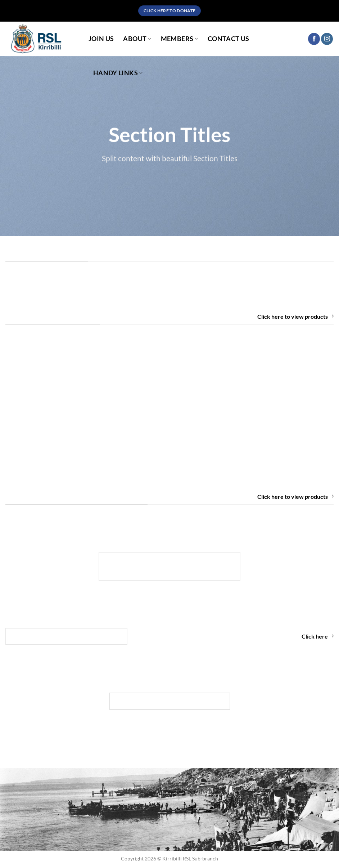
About (137, 39)
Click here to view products (295, 316)
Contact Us (229, 39)
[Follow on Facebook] (314, 39)
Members (180, 39)
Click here (318, 636)
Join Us (101, 39)
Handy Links (118, 73)
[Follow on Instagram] (327, 39)
